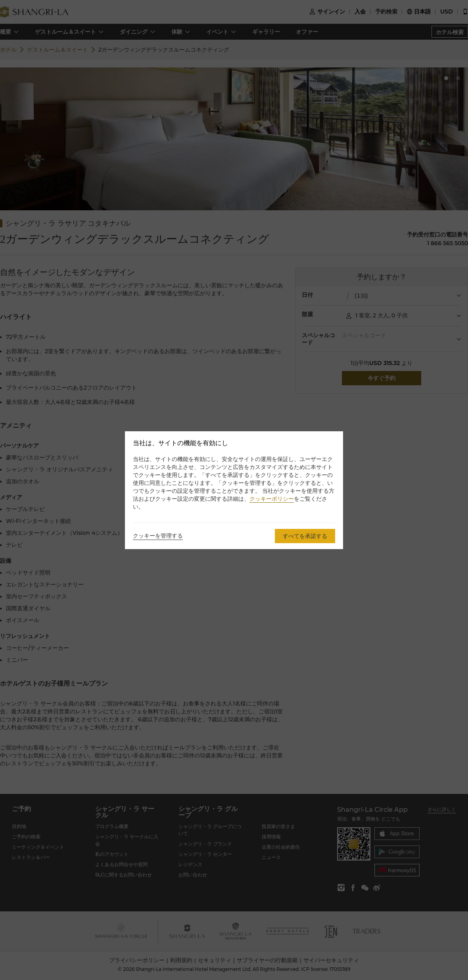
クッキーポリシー (272, 499)
